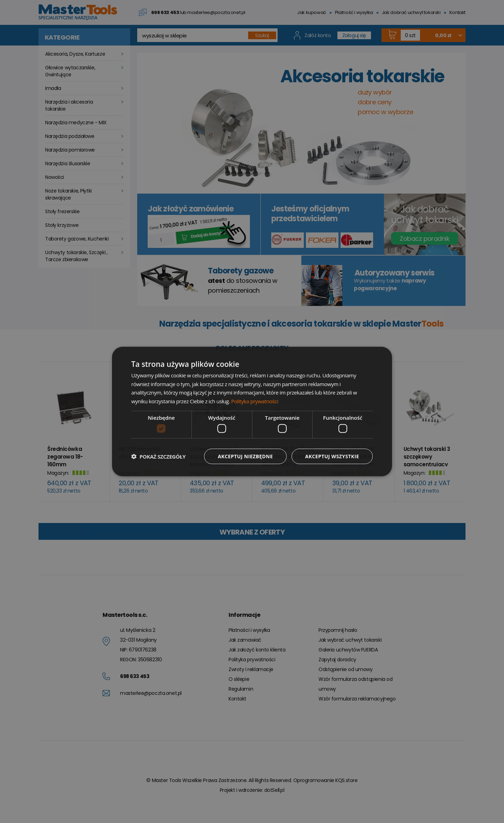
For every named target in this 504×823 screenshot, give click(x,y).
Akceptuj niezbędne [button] (245, 456)
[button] (158, 456)
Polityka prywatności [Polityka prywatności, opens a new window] (254, 401)
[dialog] (252, 411)
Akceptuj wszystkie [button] (332, 456)
